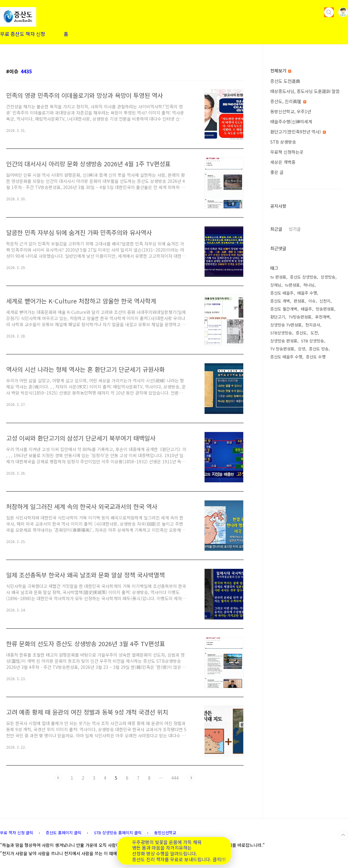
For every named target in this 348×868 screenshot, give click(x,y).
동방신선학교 (165, 833)
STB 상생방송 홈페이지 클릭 (118, 833)
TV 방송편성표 (282, 349)
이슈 (312, 301)
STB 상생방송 (283, 142)
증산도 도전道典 (285, 81)
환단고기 (278, 317)
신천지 (325, 301)
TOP (343, 835)
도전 (314, 333)
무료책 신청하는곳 (287, 152)
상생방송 (328, 277)
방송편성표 (325, 309)
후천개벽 (323, 317)
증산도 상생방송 (303, 277)
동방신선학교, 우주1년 (291, 111)
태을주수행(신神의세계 (291, 122)
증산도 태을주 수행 (286, 357)
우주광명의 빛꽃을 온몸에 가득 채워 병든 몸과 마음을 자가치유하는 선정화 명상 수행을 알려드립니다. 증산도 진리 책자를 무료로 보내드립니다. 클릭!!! (179, 851)
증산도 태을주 (282, 293)
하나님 (309, 285)
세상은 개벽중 (283, 162)
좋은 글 (277, 172)
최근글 (276, 229)
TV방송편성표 (300, 317)
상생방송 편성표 (284, 341)
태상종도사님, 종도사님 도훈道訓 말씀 (305, 91)
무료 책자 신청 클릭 (17, 833)
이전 (58, 778)
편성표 (299, 301)
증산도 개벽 (280, 301)
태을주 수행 (307, 293)
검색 (329, 12)
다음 (191, 778)
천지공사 (313, 325)
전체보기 (281, 71)
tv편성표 (292, 285)
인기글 (295, 229)
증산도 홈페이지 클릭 (64, 833)
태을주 (307, 309)
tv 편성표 (278, 277)
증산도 (301, 333)
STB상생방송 (281, 333)
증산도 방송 (319, 349)
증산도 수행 (316, 357)
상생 (302, 349)
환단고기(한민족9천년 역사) (298, 132)
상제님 (276, 285)
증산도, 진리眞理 (288, 101)
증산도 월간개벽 (284, 309)
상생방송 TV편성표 (286, 325)
